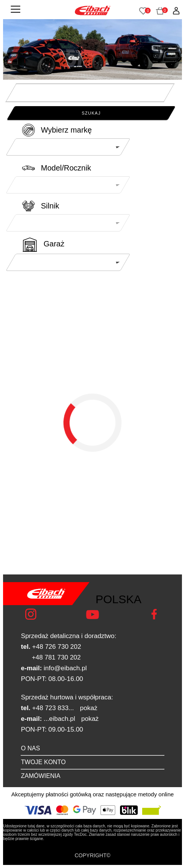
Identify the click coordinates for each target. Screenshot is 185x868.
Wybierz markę (66, 130)
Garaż (54, 244)
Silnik (50, 206)
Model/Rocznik (66, 168)
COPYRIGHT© (92, 855)
